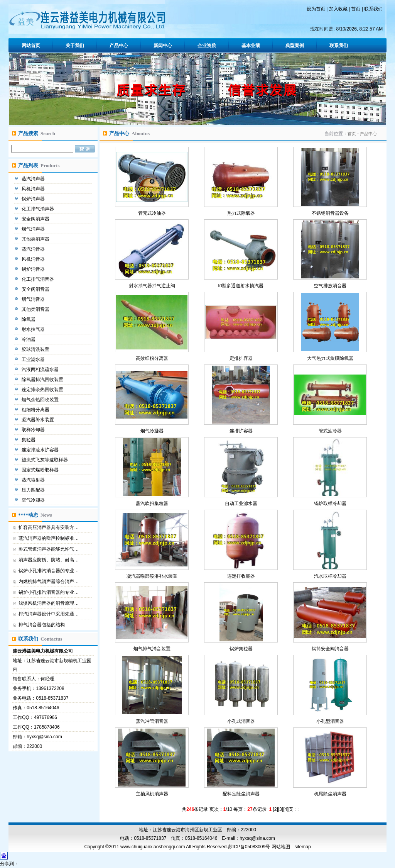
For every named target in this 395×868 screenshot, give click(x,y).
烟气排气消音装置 (152, 649)
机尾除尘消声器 (330, 794)
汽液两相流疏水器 (41, 370)
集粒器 (29, 440)
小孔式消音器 (241, 721)
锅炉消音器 (34, 269)
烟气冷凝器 (152, 431)
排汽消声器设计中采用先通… (49, 614)
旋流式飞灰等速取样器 (45, 460)
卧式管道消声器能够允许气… (49, 549)
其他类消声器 (36, 239)
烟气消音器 (34, 299)
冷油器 (29, 339)
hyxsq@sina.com (44, 737)
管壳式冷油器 (152, 213)
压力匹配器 (34, 490)
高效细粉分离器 (152, 358)
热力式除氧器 (241, 213)
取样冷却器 (34, 430)
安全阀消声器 (36, 219)
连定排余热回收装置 (43, 390)
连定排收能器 (241, 576)
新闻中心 (163, 46)
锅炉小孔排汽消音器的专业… (49, 571)
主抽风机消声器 (152, 794)
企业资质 (207, 46)
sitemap (303, 847)
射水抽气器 (34, 329)
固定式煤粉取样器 (41, 470)
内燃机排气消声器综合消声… (49, 581)
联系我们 (373, 9)
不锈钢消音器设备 (330, 213)
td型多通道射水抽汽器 (241, 286)
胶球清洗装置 (36, 349)
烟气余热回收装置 (41, 400)
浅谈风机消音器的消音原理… (49, 603)
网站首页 (31, 46)
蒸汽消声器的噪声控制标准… (49, 538)
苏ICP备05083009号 (249, 847)
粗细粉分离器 (36, 410)
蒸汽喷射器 (34, 480)
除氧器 (29, 319)
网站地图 (281, 847)
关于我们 (75, 46)
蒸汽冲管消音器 (152, 721)
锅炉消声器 (34, 199)
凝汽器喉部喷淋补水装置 (152, 576)
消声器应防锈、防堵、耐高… (49, 560)
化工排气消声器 (38, 209)
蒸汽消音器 (34, 249)
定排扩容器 (241, 358)
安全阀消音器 (36, 289)
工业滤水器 (34, 359)
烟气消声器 (34, 229)
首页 (356, 9)
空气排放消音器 (330, 286)
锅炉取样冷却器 (330, 504)
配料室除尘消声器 (241, 794)
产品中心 (119, 46)
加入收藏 (338, 9)
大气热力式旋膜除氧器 (330, 358)
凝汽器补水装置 (38, 420)
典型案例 (295, 46)
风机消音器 (34, 259)
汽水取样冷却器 (330, 576)
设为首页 (316, 9)
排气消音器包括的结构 (42, 625)
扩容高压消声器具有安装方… (49, 527)
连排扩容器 (241, 431)
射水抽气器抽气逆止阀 (152, 286)
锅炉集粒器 (241, 649)
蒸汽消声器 (34, 179)
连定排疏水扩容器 (41, 450)
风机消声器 (34, 189)
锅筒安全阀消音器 (330, 649)
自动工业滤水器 (241, 504)
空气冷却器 (34, 500)
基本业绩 (251, 46)
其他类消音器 (36, 309)
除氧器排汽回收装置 (43, 380)
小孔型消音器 (330, 721)
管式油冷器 (330, 431)
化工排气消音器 (38, 279)
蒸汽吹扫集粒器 (152, 504)
